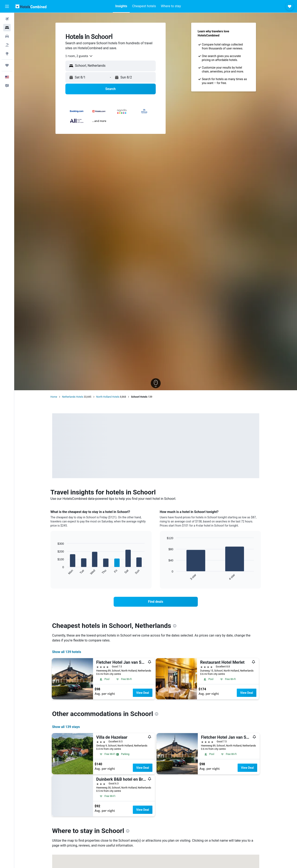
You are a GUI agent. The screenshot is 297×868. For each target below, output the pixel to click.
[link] (156, 602)
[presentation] (175, 626)
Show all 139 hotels (67, 652)
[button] (7, 6)
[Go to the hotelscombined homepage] (31, 6)
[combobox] (79, 56)
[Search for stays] (7, 28)
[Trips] (7, 65)
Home (54, 397)
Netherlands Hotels (73, 397)
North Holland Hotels (108, 397)
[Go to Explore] (7, 54)
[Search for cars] (7, 36)
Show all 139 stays (66, 727)
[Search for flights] (7, 19)
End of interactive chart (56, 572)
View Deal (143, 693)
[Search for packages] (7, 45)
